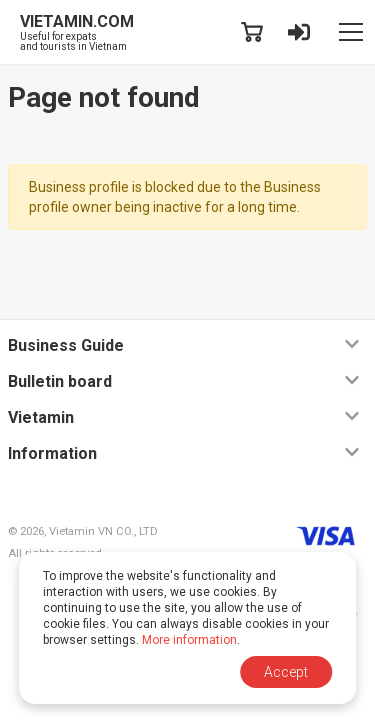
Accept (286, 672)
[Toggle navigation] (351, 32)
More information (189, 640)
